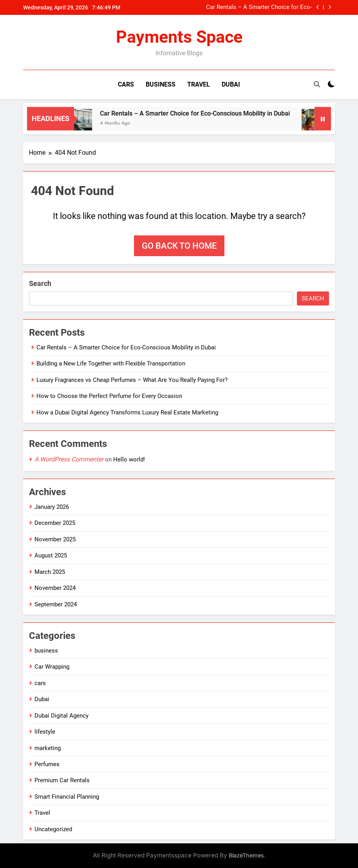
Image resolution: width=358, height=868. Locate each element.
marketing (48, 748)
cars (40, 683)
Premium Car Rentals (62, 780)
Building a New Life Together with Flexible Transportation (111, 363)
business (46, 651)
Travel (199, 84)
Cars (126, 84)
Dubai (231, 84)
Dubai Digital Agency (61, 716)
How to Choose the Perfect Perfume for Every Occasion (109, 396)
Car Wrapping (52, 667)
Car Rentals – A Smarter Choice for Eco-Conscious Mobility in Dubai (259, 7)
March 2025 (50, 572)
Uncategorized (53, 829)
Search (40, 283)
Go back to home (179, 246)
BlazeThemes (246, 855)
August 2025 (51, 555)
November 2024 (55, 588)
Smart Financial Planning (67, 797)
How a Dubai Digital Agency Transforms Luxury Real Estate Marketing (127, 412)
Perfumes (47, 764)
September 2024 (56, 604)
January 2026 (52, 507)
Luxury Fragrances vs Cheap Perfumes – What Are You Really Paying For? (132, 380)
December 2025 (55, 523)
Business (161, 84)
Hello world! (129, 459)
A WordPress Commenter (69, 459)
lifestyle (45, 732)
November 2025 (55, 539)
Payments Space (179, 37)
